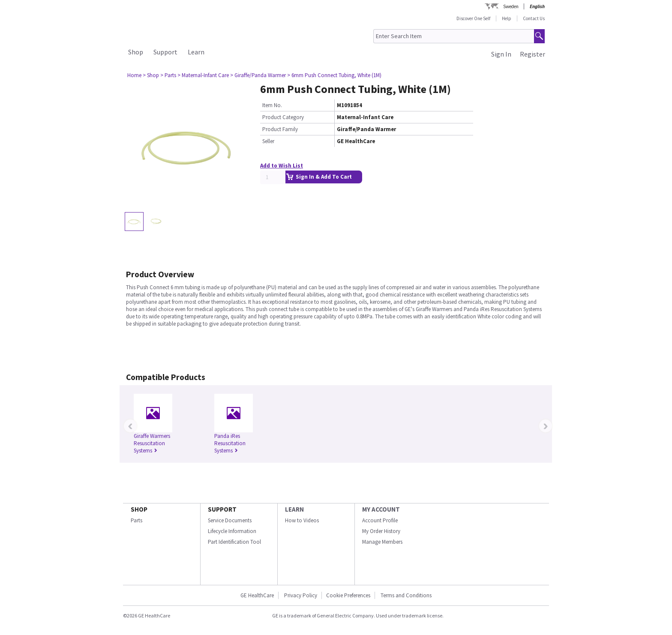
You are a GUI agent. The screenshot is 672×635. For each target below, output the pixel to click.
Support (165, 52)
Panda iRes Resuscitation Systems (230, 443)
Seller (268, 141)
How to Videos (302, 520)
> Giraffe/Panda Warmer (258, 75)
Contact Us (534, 18)
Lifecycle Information (232, 531)
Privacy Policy (300, 595)
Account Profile (380, 520)
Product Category (283, 117)
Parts (136, 520)
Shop (136, 52)
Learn (196, 52)
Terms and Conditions (406, 595)
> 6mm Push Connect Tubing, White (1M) (334, 75)
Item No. (272, 105)
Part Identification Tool (234, 542)
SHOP (139, 509)
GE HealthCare (257, 595)
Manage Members (382, 542)
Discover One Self (473, 18)
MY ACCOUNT (381, 509)
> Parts (168, 75)
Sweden (511, 6)
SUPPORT (222, 509)
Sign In (501, 54)
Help (507, 18)
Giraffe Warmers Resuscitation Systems (152, 443)
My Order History (381, 531)
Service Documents (230, 520)
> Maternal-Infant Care (203, 75)
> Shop (151, 75)
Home (134, 75)
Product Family (280, 129)
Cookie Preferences (348, 595)
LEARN (294, 509)
